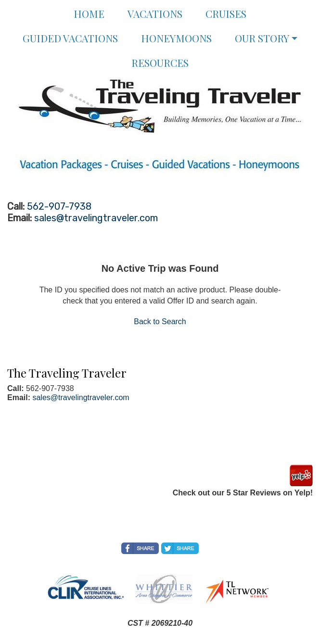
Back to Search (160, 322)
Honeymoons (176, 38)
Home (89, 13)
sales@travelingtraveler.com (96, 218)
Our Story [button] (262, 38)
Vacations (155, 13)
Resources (160, 63)
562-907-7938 (59, 206)
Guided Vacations (70, 38)
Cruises (226, 13)
